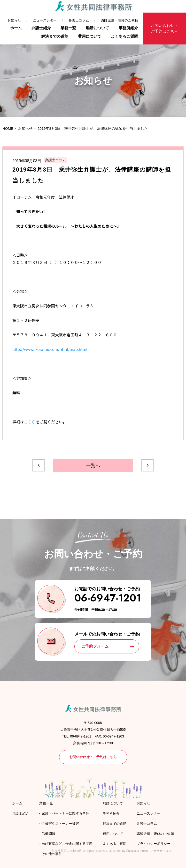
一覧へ (93, 466)
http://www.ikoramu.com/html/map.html (50, 349)
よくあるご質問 (124, 36)
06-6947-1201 (108, 598)
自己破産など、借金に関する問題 (67, 844)
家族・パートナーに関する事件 (65, 813)
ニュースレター (45, 20)
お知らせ (14, 20)
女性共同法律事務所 (68, 851)
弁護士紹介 (41, 28)
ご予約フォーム (95, 646)
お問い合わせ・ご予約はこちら (164, 28)
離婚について (97, 28)
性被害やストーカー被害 (60, 824)
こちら (30, 422)
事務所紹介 (128, 28)
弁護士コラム (79, 20)
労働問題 (48, 834)
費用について (90, 36)
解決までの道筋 (55, 36)
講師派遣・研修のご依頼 (119, 20)
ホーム (16, 28)
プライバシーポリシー (154, 844)
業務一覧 (68, 28)
